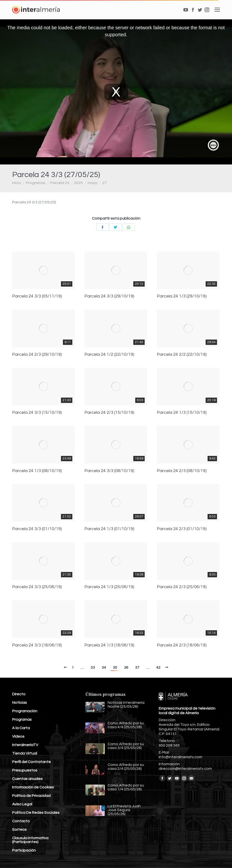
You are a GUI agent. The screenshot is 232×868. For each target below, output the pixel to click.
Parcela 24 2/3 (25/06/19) (182, 587)
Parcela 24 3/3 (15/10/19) (37, 413)
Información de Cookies (33, 787)
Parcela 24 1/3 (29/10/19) (182, 296)
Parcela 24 (60, 183)
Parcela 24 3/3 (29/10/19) (109, 296)
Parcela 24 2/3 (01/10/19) (182, 529)
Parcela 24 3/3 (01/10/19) (37, 529)
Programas (36, 183)
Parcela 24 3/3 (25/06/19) (37, 587)
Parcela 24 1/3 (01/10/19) (109, 529)
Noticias (19, 703)
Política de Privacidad (31, 796)
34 (104, 668)
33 (93, 668)
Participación (24, 850)
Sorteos (19, 830)
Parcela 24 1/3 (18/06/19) (109, 645)
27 (105, 183)
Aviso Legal (22, 804)
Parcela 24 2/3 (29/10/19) (37, 355)
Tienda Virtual (25, 753)
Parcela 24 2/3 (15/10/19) (109, 413)
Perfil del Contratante (31, 762)
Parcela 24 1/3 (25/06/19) (109, 587)
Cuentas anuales (27, 779)
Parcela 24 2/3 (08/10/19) (182, 471)
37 (137, 668)
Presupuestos (25, 770)
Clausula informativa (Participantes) (30, 840)
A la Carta (21, 728)
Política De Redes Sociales (36, 813)
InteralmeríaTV (25, 745)
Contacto (21, 821)
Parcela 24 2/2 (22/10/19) (182, 355)
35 (115, 668)
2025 (78, 183)
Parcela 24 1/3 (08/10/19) (37, 471)
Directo (19, 694)
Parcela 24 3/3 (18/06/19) (37, 645)
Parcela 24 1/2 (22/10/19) (109, 355)
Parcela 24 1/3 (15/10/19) (182, 413)
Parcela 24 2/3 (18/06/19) (182, 645)
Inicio (17, 183)
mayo (93, 183)
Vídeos (18, 736)
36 (126, 668)
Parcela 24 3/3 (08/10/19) (109, 471)
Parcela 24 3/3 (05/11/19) (37, 296)
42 (158, 668)
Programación (25, 711)
